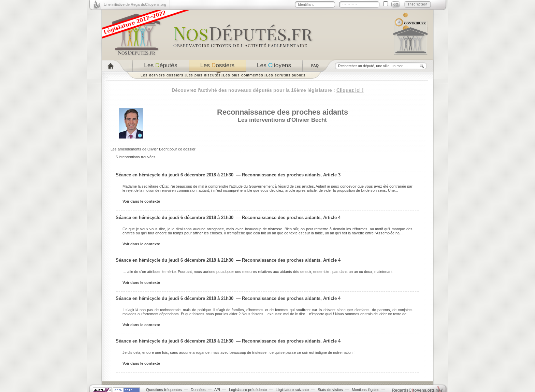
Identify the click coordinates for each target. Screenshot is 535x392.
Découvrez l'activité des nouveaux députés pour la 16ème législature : (268, 90)
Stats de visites (330, 390)
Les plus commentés (243, 75)
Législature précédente (248, 390)
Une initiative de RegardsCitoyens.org (135, 4)
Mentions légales (366, 390)
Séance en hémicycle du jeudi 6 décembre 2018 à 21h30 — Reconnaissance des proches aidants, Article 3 (228, 175)
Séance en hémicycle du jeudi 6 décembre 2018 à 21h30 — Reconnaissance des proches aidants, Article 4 (228, 217)
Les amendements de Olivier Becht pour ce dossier (153, 149)
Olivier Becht (309, 120)
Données (198, 390)
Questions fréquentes (164, 390)
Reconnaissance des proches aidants (283, 112)
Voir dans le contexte (141, 201)
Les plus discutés (204, 75)
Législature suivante (292, 390)
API (217, 390)
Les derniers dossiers (162, 75)
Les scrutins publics (286, 75)
